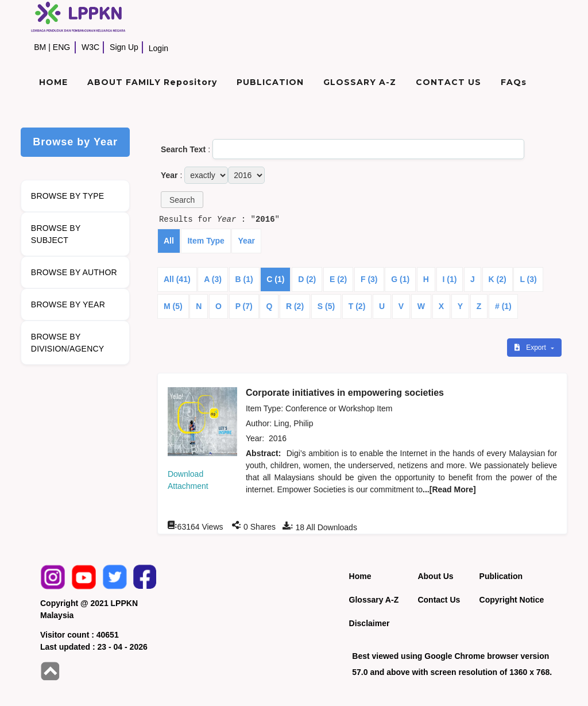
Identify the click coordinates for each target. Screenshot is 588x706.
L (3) (528, 279)
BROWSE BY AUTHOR (74, 272)
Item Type (206, 241)
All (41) (177, 279)
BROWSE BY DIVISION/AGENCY (67, 343)
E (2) (338, 279)
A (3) (213, 279)
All (169, 241)
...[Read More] (449, 489)
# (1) (503, 306)
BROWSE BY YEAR (68, 304)
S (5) (326, 306)
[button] (182, 200)
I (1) (450, 279)
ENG (61, 47)
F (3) (369, 279)
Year (246, 241)
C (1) (275, 279)
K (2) (498, 279)
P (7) (244, 306)
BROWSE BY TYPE (68, 196)
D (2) (307, 279)
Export (531, 348)
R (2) (295, 306)
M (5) (173, 306)
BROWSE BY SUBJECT (56, 234)
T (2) (357, 306)
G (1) (400, 279)
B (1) (244, 279)
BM (40, 47)
